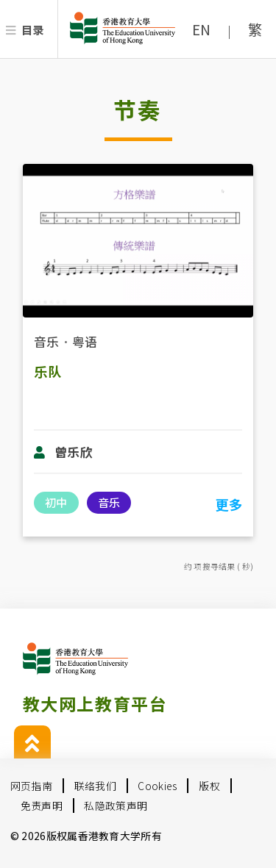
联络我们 (95, 786)
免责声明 (42, 806)
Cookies (157, 786)
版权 (209, 786)
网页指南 (31, 786)
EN (202, 29)
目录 (33, 29)
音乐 (47, 341)
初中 (56, 502)
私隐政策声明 (116, 806)
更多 (229, 504)
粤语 (85, 341)
